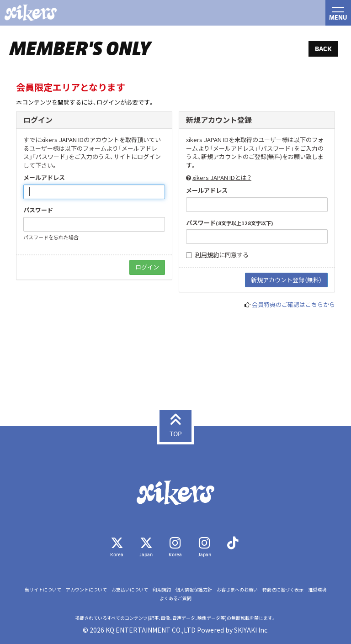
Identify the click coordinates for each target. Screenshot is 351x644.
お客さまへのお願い (237, 590)
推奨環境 (317, 590)
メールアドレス (44, 178)
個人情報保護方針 (194, 590)
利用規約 (207, 255)
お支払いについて (130, 590)
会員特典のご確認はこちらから (293, 304)
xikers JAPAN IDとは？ (222, 177)
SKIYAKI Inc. (251, 630)
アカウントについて (86, 590)
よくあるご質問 (175, 598)
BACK (323, 49)
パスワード (38, 210)
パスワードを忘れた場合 (51, 237)
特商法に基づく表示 (283, 590)
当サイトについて (43, 590)
